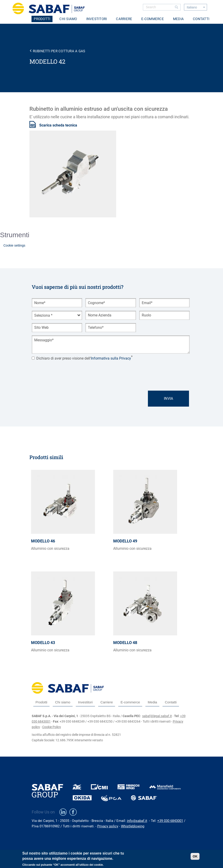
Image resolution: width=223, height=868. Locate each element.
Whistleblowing (133, 826)
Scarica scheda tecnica (58, 125)
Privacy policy (108, 826)
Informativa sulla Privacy (111, 358)
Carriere (124, 19)
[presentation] (66, 371)
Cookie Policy (52, 727)
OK (195, 856)
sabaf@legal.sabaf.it (157, 716)
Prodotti (42, 19)
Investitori (97, 19)
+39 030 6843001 (170, 821)
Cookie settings (14, 245)
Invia (168, 398)
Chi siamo (68, 19)
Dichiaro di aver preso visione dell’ (81, 358)
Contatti (201, 19)
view (71, 521)
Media (178, 19)
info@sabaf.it (137, 821)
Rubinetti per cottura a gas (59, 51)
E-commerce (153, 19)
